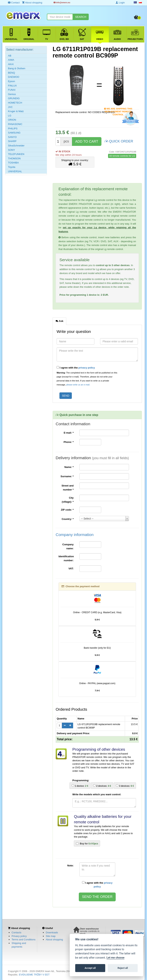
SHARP (12, 141)
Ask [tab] (59, 321)
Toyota (12, 167)
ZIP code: (67, 510)
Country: (68, 519)
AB (10, 56)
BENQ (11, 73)
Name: (69, 467)
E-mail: (69, 433)
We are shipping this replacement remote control (118, 109)
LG (10, 116)
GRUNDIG (14, 98)
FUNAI (12, 90)
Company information (75, 535)
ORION (12, 120)
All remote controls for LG (122, 156)
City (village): (68, 500)
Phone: (69, 442)
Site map (51, 936)
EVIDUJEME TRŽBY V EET (34, 975)
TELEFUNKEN (16, 154)
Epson (11, 81)
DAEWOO (14, 77)
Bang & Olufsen (17, 68)
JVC (10, 107)
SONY (11, 150)
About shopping (54, 940)
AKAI (11, 64)
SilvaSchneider (16, 146)
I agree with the (76, 368)
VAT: (71, 569)
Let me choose (116, 958)
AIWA (11, 60)
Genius (12, 94)
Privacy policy (19, 936)
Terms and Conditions (24, 940)
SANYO (12, 137)
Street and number (68, 488)
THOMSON (14, 158)
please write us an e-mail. (78, 385)
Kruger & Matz (16, 111)
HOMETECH (15, 103)
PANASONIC (15, 124)
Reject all (123, 968)
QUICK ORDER (119, 141)
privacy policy (87, 368)
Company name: (68, 546)
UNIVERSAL (15, 171)
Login (120, 3)
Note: (70, 866)
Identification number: (66, 558)
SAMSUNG (14, 133)
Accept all (90, 968)
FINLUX (12, 86)
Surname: (67, 476)
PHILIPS (13, 128)
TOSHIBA (13, 163)
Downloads (52, 932)
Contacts (16, 932)
